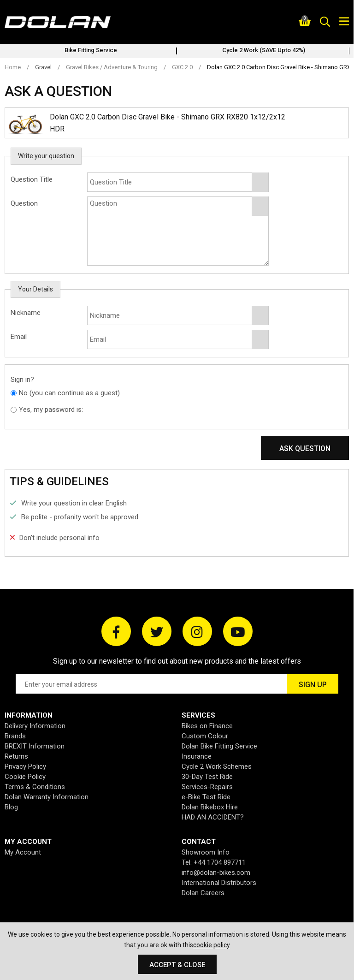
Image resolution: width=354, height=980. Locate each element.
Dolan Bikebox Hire (210, 807)
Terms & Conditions (35, 787)
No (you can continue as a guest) (69, 393)
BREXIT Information (35, 746)
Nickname (26, 313)
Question (24, 203)
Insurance (197, 756)
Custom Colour (205, 736)
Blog (11, 807)
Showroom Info (206, 852)
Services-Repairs (207, 787)
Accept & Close (177, 965)
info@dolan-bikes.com (216, 873)
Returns (16, 756)
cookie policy (212, 945)
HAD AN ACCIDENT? (213, 817)
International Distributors (219, 883)
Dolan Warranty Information (47, 797)
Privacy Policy (25, 766)
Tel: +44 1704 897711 (214, 862)
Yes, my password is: (51, 410)
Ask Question (305, 448)
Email (19, 337)
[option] (91, 51)
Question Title (32, 179)
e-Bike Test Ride (206, 797)
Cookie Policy (25, 777)
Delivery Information (35, 726)
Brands (15, 736)
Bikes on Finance (207, 726)
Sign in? (22, 380)
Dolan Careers (203, 893)
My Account (23, 852)
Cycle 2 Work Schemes (217, 766)
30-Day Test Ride (207, 777)
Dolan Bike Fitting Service (219, 746)
